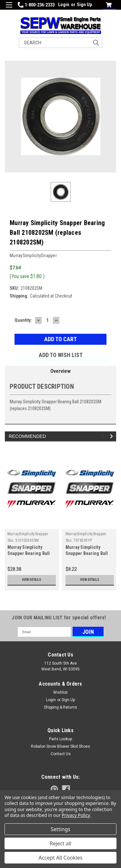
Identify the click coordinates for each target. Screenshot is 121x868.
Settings (60, 829)
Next (112, 436)
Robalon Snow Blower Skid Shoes (60, 746)
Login (64, 5)
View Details (31, 580)
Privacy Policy (76, 815)
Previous (103, 436)
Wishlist (60, 692)
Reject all (60, 843)
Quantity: (23, 320)
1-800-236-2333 (36, 5)
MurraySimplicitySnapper (28, 534)
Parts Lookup (60, 739)
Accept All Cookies (61, 858)
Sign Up (84, 5)
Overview (60, 371)
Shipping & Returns (60, 707)
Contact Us (61, 754)
